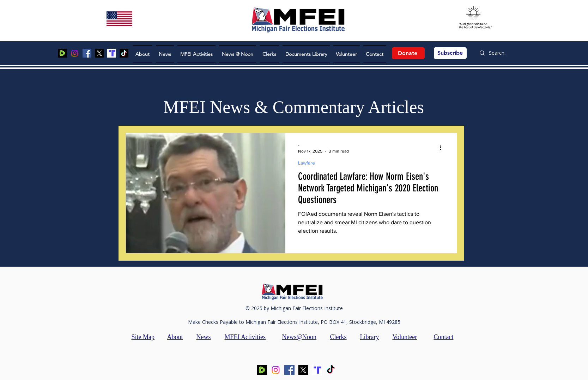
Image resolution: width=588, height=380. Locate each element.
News (204, 337)
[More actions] (443, 148)
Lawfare (307, 163)
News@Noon (299, 337)
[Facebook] (87, 53)
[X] (99, 53)
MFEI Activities (245, 337)
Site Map (143, 337)
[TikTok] (124, 53)
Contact (444, 337)
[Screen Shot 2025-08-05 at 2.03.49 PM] (62, 53)
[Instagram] (75, 53)
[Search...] (501, 53)
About (175, 337)
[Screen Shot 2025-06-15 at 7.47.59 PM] (112, 53)
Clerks (338, 337)
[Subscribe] (450, 53)
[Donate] (408, 53)
